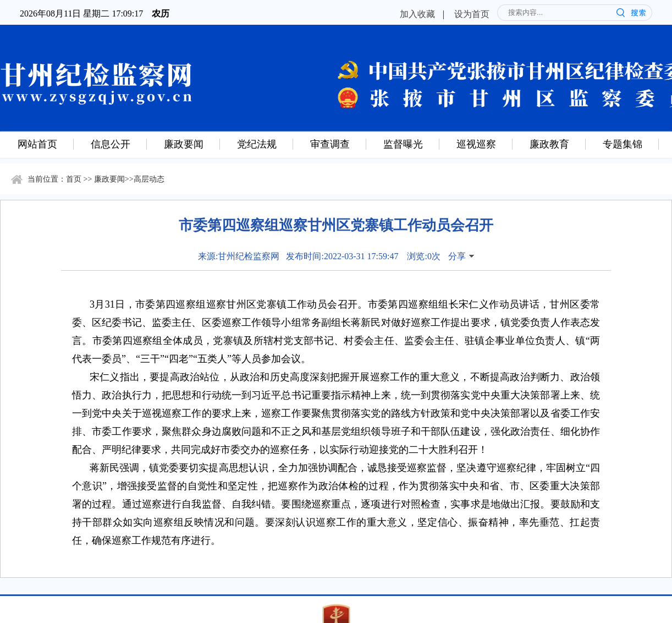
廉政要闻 (184, 144)
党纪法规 (257, 144)
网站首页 (37, 144)
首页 (74, 179)
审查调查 (330, 144)
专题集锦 (623, 144)
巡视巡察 (476, 144)
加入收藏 (417, 14)
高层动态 (149, 179)
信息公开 (111, 144)
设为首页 (472, 14)
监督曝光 (403, 144)
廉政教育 (549, 144)
